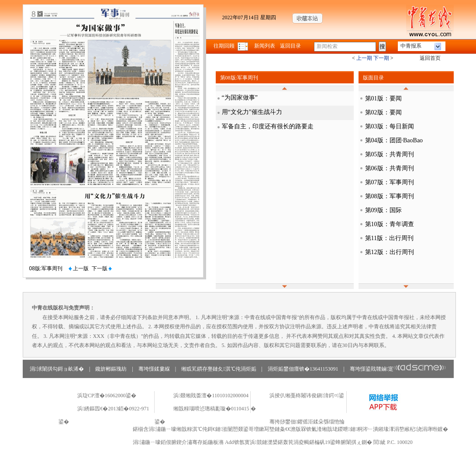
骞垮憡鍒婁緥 (154, 369)
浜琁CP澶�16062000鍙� (107, 396)
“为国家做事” (240, 98)
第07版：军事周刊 (390, 182)
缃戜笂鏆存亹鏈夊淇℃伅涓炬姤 (219, 369)
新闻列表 (265, 46)
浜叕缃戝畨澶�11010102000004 (211, 396)
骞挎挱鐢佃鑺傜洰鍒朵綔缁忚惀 (307, 422)
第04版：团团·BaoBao (394, 140)
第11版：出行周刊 (389, 238)
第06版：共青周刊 (390, 168)
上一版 (79, 268)
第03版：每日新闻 (390, 126)
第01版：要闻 (383, 98)
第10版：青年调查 (390, 224)
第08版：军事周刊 (390, 196)
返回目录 (290, 46)
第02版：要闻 (383, 112)
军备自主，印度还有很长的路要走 (268, 126)
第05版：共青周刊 (390, 154)
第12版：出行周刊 (390, 252)
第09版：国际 (383, 210)
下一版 (102, 268)
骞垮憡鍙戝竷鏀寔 (398, 369)
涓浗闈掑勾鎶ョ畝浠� (57, 369)
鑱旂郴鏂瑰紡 (111, 369)
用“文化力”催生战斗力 (252, 112)
